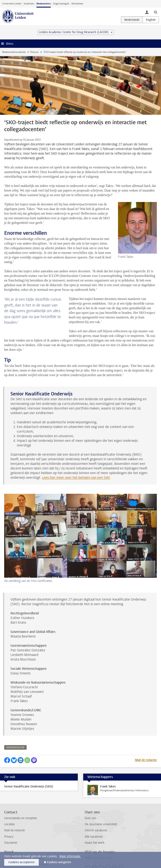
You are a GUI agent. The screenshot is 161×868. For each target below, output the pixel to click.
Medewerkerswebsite (14, 52)
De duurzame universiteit (101, 810)
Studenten (29, 4)
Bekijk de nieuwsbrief (98, 844)
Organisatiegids (61, 4)
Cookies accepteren (21, 862)
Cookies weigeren (59, 862)
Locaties (9, 810)
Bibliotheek (77, 4)
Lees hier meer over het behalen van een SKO (76, 464)
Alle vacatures (94, 823)
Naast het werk (95, 829)
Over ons (90, 804)
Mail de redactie (146, 746)
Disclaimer (11, 829)
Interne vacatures (96, 817)
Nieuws (34, 52)
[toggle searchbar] (156, 12)
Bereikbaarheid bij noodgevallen (25, 844)
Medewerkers (44, 4)
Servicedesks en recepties (21, 804)
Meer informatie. (70, 856)
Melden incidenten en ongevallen (25, 850)
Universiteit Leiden (12, 4)
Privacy (9, 823)
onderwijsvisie (15, 734)
